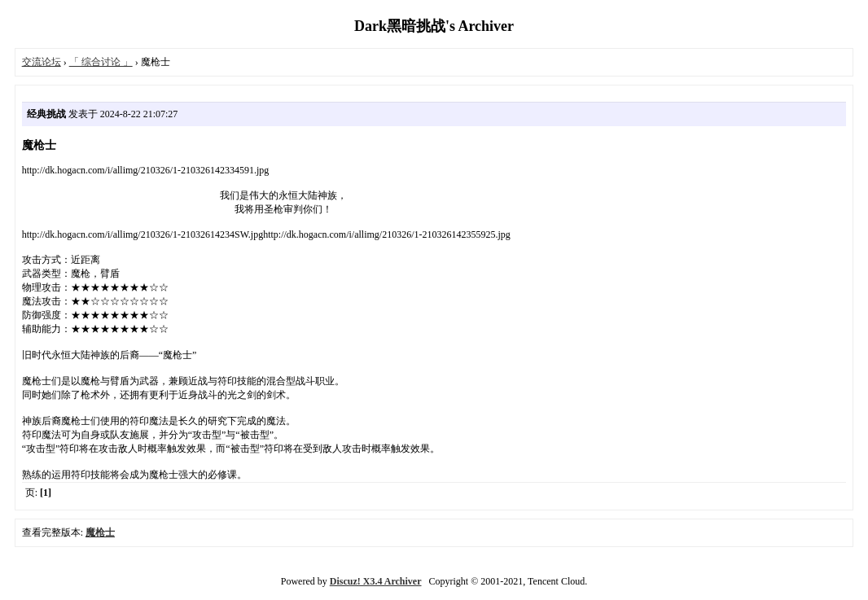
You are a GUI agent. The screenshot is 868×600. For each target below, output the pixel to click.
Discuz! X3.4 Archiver (376, 581)
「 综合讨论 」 (101, 62)
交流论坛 (42, 62)
